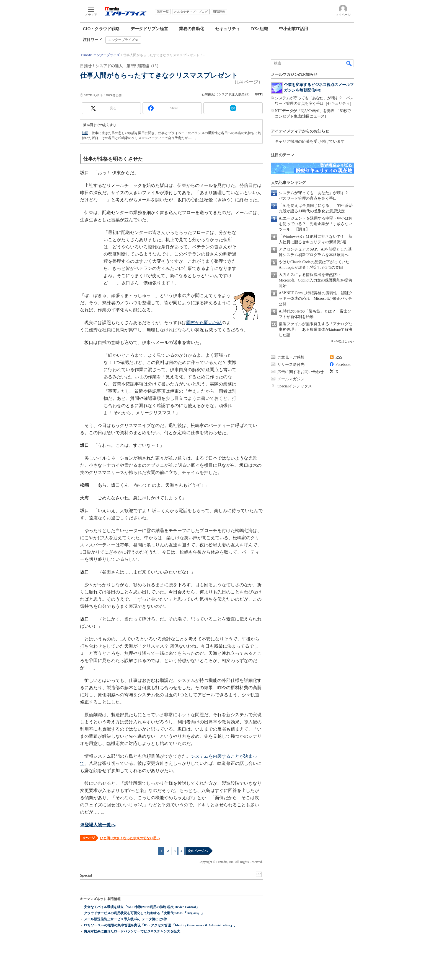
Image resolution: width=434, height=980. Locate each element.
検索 (349, 63)
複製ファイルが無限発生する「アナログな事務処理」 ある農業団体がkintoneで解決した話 (316, 329)
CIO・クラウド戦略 (101, 29)
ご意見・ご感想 (291, 357)
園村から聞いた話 (204, 323)
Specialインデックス (295, 386)
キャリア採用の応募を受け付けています (310, 141)
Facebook (343, 365)
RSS (339, 357)
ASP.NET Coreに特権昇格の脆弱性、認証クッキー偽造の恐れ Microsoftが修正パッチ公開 (316, 299)
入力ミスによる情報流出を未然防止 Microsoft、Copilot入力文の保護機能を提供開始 (315, 280)
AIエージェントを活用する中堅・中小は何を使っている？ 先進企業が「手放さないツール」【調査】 (316, 224)
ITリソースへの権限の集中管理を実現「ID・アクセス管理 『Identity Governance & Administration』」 (160, 925)
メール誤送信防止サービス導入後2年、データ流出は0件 (125, 919)
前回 (85, 133)
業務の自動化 (192, 29)
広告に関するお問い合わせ (301, 372)
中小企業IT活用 (294, 29)
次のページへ (198, 851)
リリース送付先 (291, 365)
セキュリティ (228, 29)
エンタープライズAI (123, 40)
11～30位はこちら (342, 341)
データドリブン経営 (149, 29)
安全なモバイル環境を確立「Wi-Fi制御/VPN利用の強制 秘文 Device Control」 (142, 907)
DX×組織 (259, 29)
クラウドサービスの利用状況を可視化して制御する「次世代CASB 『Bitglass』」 (144, 913)
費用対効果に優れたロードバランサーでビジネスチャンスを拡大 (132, 931)
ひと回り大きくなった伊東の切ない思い (130, 838)
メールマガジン (291, 379)
